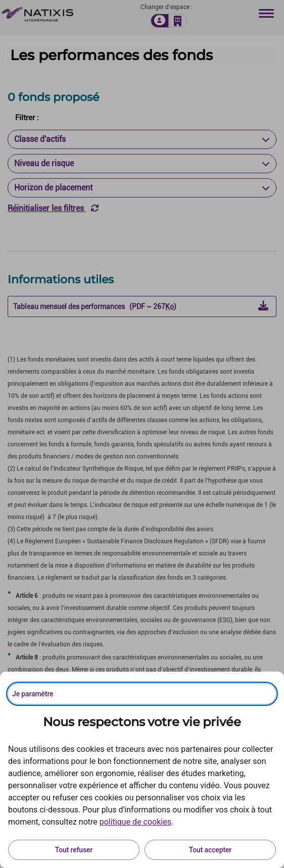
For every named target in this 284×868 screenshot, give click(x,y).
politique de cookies (135, 822)
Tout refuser (74, 850)
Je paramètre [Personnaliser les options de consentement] (33, 694)
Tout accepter (210, 850)
